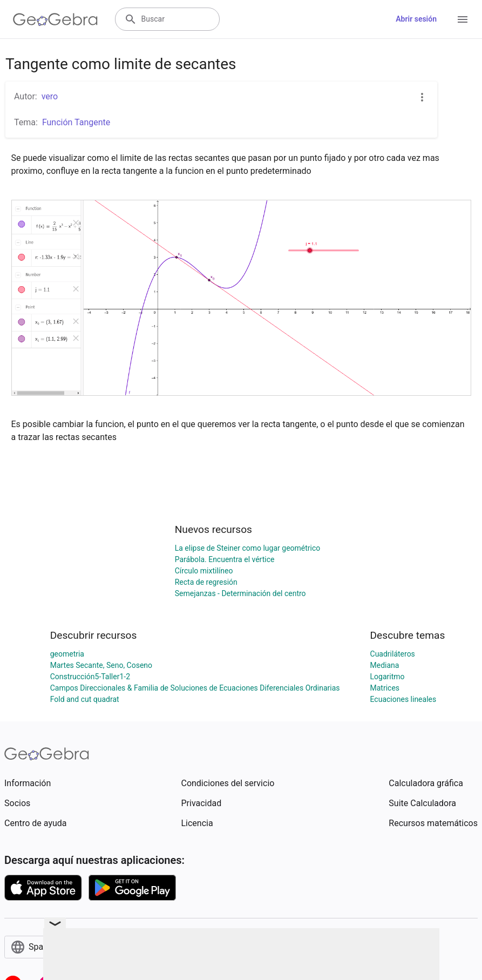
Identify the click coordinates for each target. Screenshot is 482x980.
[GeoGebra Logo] (55, 19)
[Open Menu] (463, 19)
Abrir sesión (416, 19)
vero (50, 96)
